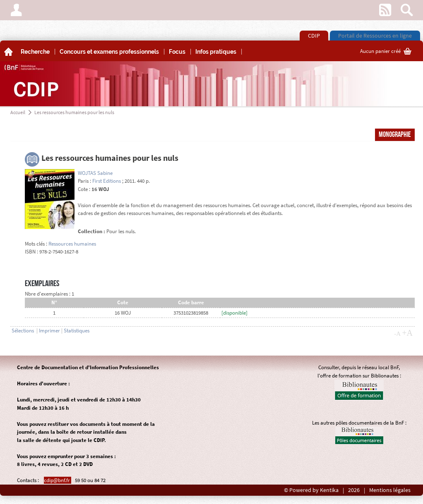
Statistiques (77, 331)
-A (397, 334)
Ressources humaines (72, 244)
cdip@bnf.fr (58, 480)
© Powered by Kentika (311, 490)
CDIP (314, 36)
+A (407, 333)
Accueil (18, 112)
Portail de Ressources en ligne (375, 36)
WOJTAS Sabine (95, 173)
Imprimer (49, 331)
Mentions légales (390, 490)
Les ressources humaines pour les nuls (74, 112)
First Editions (107, 181)
